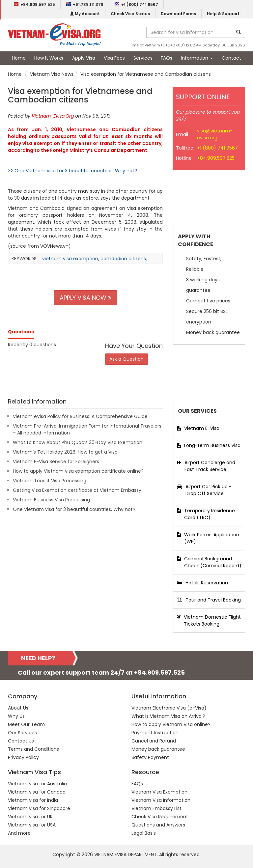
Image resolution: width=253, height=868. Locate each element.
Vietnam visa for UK (30, 817)
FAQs (167, 58)
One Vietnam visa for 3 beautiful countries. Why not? (74, 509)
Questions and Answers (158, 825)
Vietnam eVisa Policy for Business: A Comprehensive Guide (80, 416)
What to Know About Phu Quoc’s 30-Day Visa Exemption (78, 442)
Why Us (16, 716)
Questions (21, 332)
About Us (18, 708)
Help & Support (223, 14)
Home (19, 58)
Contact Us (21, 741)
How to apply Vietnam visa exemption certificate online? (78, 471)
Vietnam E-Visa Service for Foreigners (56, 462)
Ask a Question (126, 359)
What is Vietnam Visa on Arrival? (168, 716)
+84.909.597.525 (34, 4)
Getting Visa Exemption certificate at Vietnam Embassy (77, 490)
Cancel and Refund (154, 741)
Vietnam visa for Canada (37, 792)
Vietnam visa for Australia (37, 784)
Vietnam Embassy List (156, 808)
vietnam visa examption (70, 259)
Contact (231, 58)
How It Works (49, 58)
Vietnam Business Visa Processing (51, 500)
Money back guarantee (158, 749)
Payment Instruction (155, 733)
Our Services (22, 733)
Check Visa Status (130, 14)
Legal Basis (144, 833)
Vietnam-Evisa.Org (53, 116)
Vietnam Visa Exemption (159, 792)
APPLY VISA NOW (85, 298)
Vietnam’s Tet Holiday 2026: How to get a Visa (65, 452)
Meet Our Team (26, 724)
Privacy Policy (23, 757)
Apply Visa (84, 58)
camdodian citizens (123, 259)
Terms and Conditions (33, 749)
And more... (21, 833)
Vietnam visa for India (33, 800)
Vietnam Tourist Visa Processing (50, 481)
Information (197, 58)
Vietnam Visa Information (161, 800)
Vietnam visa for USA (32, 825)
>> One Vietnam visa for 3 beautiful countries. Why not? (72, 171)
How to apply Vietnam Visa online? (171, 724)
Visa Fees (114, 58)
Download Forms (178, 14)
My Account (85, 14)
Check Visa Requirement (160, 817)
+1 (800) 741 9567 (136, 4)
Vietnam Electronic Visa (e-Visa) (169, 708)
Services (143, 58)
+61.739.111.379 (85, 4)
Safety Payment (150, 757)
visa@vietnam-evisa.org (215, 134)
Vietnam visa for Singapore (39, 808)
